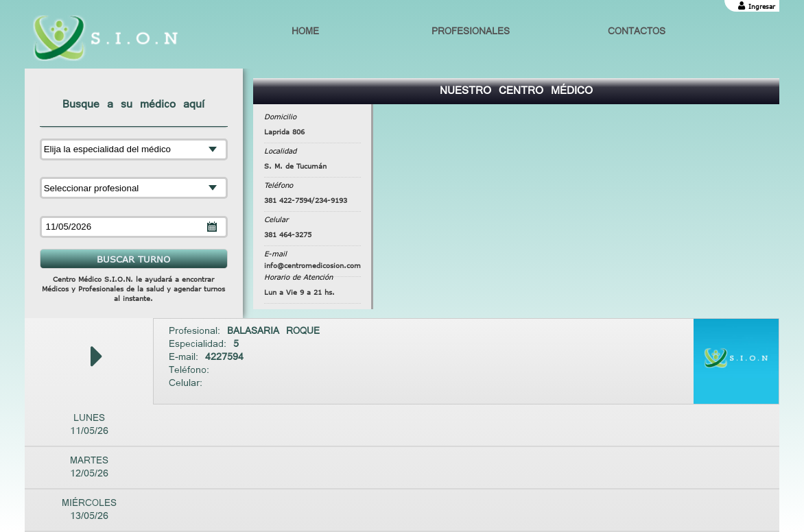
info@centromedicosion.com (312, 265)
